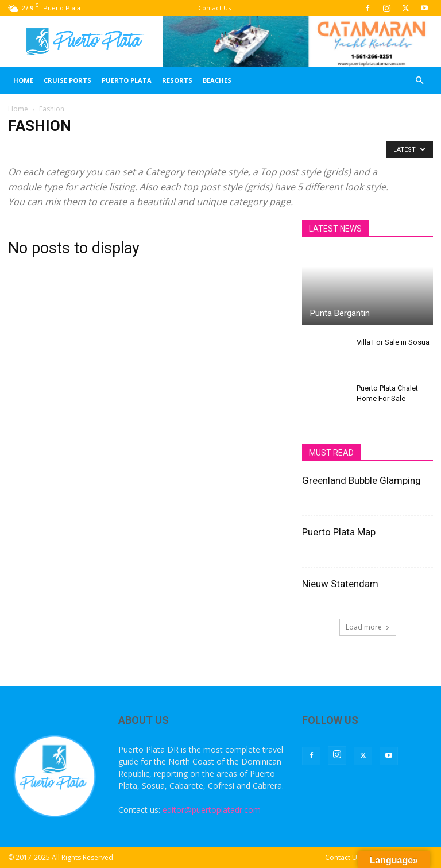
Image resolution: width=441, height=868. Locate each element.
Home (23, 80)
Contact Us (214, 8)
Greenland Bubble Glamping (361, 480)
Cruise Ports (67, 80)
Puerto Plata (127, 80)
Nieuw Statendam (340, 584)
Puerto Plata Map (339, 532)
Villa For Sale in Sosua (393, 342)
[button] (419, 81)
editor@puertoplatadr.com (212, 810)
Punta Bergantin (340, 313)
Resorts (177, 80)
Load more (368, 627)
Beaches (217, 80)
